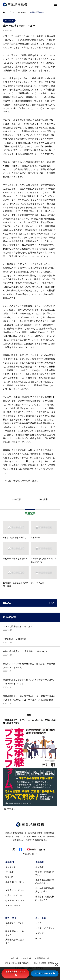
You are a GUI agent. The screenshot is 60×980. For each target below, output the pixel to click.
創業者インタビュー (15, 890)
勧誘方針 (14, 958)
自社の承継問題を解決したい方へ (45, 890)
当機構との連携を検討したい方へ (45, 898)
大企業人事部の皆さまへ (15, 941)
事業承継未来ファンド (15, 973)
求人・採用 (11, 918)
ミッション (11, 867)
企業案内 (10, 862)
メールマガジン (13, 906)
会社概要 (10, 872)
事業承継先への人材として (15, 933)
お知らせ (40, 923)
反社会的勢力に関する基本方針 (18, 963)
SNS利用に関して (30, 854)
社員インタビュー (14, 895)
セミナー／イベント (15, 900)
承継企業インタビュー (15, 884)
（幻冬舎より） (10, 809)
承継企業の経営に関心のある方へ (45, 882)
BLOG (38, 938)
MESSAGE (9, 21)
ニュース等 (41, 918)
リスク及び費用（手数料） (44, 963)
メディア (40, 933)
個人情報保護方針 (42, 958)
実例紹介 (10, 877)
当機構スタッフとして (15, 925)
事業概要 (40, 862)
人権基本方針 (26, 958)
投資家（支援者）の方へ (45, 874)
